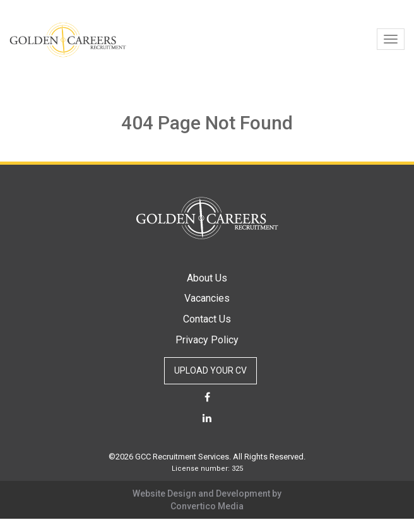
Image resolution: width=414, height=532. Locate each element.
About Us (207, 278)
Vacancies (207, 298)
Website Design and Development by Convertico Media (207, 500)
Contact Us (207, 319)
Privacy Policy (207, 340)
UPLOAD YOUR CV (210, 370)
